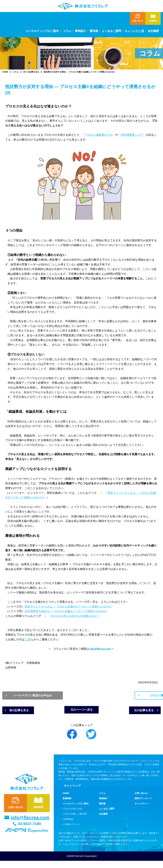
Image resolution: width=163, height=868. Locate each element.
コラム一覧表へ (122, 696)
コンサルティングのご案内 (76, 811)
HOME (5, 72)
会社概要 (153, 31)
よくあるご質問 (111, 31)
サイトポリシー (142, 811)
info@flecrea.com (30, 825)
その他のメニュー (71, 831)
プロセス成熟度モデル (99, 135)
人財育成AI (68, 826)
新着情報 (67, 806)
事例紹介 (81, 31)
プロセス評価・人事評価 (75, 821)
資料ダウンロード (143, 806)
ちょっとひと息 (134, 31)
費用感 (94, 31)
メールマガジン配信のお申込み (41, 696)
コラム (67, 31)
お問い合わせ (15, 810)
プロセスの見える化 (72, 816)
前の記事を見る (25, 713)
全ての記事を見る (31, 72)
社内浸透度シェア (132, 135)
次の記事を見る (138, 713)
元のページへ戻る (82, 715)
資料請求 (38, 810)
